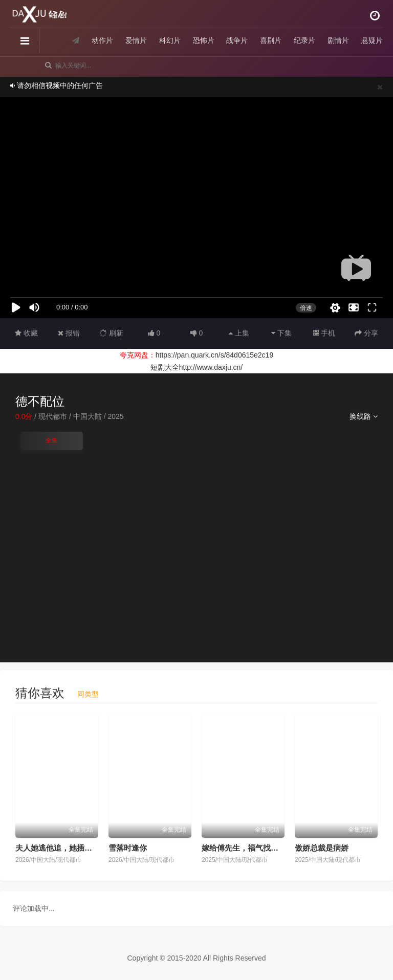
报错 (69, 333)
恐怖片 (204, 40)
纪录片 (304, 40)
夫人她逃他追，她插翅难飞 (61, 848)
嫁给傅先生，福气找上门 (244, 848)
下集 (281, 333)
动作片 (102, 40)
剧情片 (338, 40)
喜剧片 (271, 40)
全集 (52, 440)
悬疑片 (372, 40)
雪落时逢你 (128, 848)
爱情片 (136, 40)
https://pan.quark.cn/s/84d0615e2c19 (214, 355)
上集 (239, 333)
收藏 (26, 333)
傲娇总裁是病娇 (322, 848)
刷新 (112, 333)
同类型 (88, 694)
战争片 (237, 40)
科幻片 (170, 40)
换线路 (364, 416)
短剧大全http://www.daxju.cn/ (197, 367)
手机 (324, 333)
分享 (366, 333)
